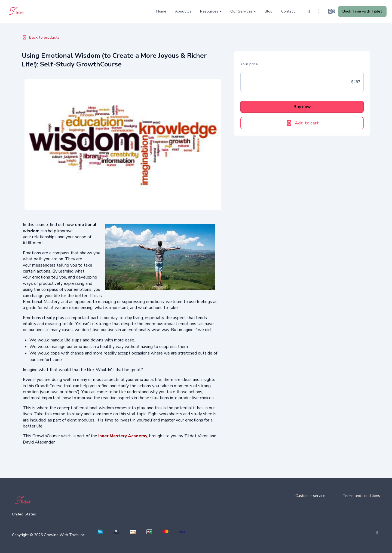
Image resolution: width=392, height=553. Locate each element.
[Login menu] (332, 11)
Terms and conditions (361, 496)
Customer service (310, 496)
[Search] (309, 11)
